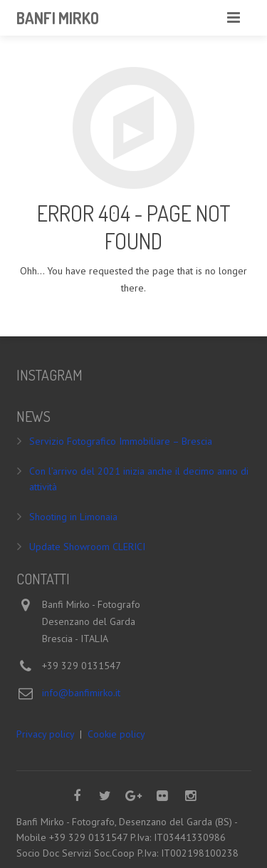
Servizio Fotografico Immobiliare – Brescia (121, 441)
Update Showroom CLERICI (87, 547)
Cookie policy (116, 734)
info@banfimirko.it (81, 693)
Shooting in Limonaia (73, 517)
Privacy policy (45, 734)
